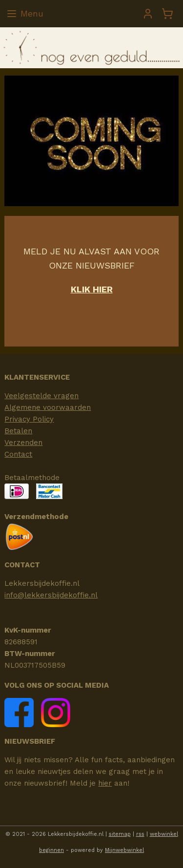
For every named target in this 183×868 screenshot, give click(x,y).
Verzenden (23, 443)
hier (105, 783)
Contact (18, 454)
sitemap (120, 834)
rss (140, 834)
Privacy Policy (29, 419)
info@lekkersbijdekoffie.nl (51, 595)
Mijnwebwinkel (124, 850)
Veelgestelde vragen (41, 396)
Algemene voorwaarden (48, 407)
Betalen (18, 431)
